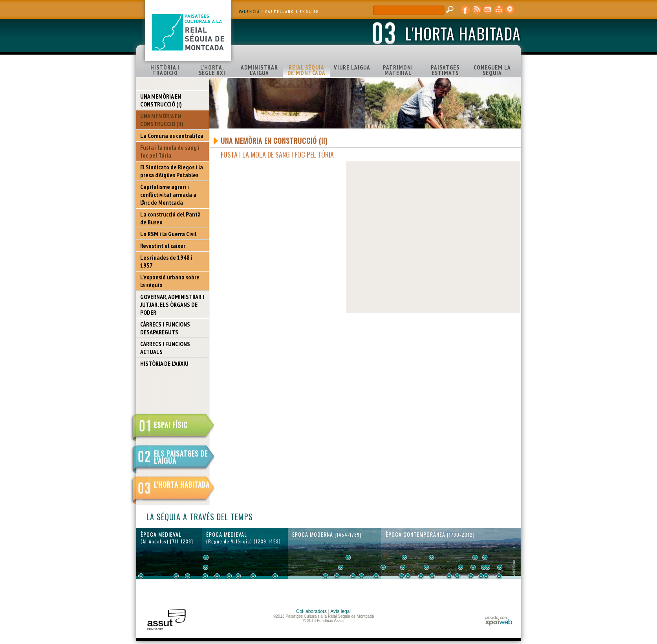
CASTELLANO (280, 12)
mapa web (499, 10)
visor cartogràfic (510, 10)
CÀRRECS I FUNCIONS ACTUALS (165, 348)
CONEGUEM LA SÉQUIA (492, 70)
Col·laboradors (311, 611)
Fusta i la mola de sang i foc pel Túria (170, 151)
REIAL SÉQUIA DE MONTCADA (307, 70)
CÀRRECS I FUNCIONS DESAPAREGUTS (165, 328)
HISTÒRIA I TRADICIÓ (165, 70)
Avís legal (340, 611)
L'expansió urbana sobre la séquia (170, 281)
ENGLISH (309, 12)
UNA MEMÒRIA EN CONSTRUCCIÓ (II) (162, 120)
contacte (488, 10)
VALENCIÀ (249, 12)
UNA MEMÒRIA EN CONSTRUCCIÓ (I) (161, 100)
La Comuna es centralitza (172, 136)
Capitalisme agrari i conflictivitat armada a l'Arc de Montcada (168, 194)
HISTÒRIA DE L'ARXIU (164, 363)
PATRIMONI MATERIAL (398, 70)
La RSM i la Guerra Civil (168, 234)
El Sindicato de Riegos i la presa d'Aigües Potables (172, 171)
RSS (477, 10)
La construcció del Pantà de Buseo (170, 218)
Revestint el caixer (163, 246)
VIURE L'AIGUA (352, 67)
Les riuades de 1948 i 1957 (166, 261)
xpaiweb (499, 621)
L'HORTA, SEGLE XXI (212, 70)
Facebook (466, 10)
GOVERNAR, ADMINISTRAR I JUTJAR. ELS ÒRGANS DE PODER (172, 305)
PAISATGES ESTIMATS (445, 70)
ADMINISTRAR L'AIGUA (259, 70)
